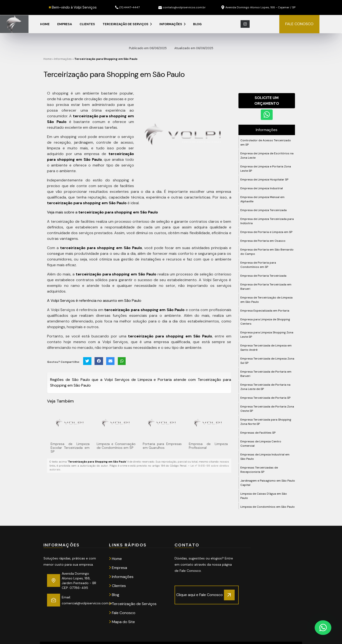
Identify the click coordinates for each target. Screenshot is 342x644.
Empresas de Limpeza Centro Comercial (261, 444)
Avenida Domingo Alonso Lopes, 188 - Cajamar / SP (258, 7)
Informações (172, 24)
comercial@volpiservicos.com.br (87, 603)
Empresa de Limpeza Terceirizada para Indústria (267, 221)
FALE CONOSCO (299, 24)
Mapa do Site (122, 622)
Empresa (65, 24)
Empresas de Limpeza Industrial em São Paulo (265, 457)
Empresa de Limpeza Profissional (208, 446)
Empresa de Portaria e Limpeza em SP (266, 232)
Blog (197, 24)
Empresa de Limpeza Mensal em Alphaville (262, 199)
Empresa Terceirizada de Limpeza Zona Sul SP (267, 361)
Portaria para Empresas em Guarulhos (162, 446)
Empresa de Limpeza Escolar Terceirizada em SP (70, 448)
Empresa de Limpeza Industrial (262, 188)
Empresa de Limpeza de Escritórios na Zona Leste (267, 156)
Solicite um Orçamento (267, 101)
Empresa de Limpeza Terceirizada (264, 210)
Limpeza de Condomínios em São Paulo (268, 507)
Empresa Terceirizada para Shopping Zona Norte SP (266, 422)
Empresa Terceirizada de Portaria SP (265, 398)
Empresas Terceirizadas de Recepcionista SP (259, 470)
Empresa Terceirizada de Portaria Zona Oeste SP (267, 409)
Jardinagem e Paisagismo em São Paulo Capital (268, 483)
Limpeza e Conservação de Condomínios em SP (116, 446)
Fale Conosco (122, 613)
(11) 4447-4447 (127, 7)
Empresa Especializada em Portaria (265, 311)
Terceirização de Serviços (127, 24)
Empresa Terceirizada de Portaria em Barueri (266, 374)
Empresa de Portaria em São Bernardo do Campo (267, 252)
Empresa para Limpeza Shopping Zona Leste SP (267, 335)
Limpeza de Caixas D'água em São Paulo (264, 496)
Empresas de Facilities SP (258, 433)
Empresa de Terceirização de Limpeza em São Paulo (266, 300)
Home (45, 24)
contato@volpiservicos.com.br (182, 7)
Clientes (87, 24)
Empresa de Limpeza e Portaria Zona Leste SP (266, 169)
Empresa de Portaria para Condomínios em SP (258, 265)
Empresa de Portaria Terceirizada (263, 276)
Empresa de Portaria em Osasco (263, 241)
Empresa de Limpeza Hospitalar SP (264, 180)
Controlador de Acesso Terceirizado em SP (266, 142)
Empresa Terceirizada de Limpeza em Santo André (266, 348)
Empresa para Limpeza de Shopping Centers (265, 322)
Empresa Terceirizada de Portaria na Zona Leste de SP (265, 387)
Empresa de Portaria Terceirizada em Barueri (266, 287)
